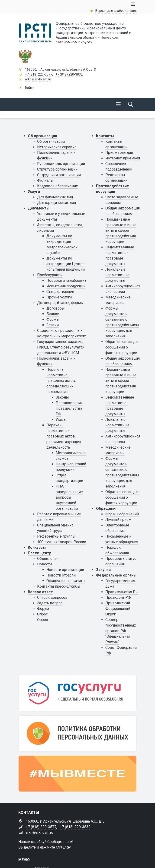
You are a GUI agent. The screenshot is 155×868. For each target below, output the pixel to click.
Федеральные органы (116, 575)
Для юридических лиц (57, 203)
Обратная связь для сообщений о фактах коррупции (122, 347)
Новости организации (65, 570)
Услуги (34, 192)
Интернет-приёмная (123, 158)
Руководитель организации (61, 164)
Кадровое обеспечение (58, 186)
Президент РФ (118, 597)
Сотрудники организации (59, 175)
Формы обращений (122, 514)
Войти (30, 88)
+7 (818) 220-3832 (69, 74)
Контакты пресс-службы (59, 586)
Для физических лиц (55, 197)
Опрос (42, 614)
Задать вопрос (50, 603)
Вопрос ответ (40, 592)
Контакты (105, 136)
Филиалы (45, 180)
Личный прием (118, 520)
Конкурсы (37, 547)
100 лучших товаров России (62, 542)
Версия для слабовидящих (116, 11)
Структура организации (57, 169)
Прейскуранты (50, 275)
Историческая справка (57, 147)
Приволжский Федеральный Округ (118, 609)
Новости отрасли (61, 575)
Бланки (53, 314)
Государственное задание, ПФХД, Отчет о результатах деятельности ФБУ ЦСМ (61, 347)
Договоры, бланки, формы (60, 303)
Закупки (103, 570)
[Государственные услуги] (77, 693)
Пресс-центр (40, 553)
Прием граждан (119, 153)
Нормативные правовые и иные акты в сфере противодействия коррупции (121, 230)
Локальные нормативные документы (117, 275)
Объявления (48, 559)
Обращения (107, 508)
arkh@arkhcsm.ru (38, 79)
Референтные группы (56, 536)
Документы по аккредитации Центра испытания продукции (66, 264)
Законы (62, 397)
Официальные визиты (66, 581)
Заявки (53, 325)
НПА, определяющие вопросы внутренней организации (69, 497)
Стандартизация (60, 292)
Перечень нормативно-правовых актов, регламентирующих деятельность (64, 436)
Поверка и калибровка (66, 280)
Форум (43, 609)
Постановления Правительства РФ (69, 408)
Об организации (42, 136)
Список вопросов (52, 597)
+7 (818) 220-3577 (39, 74)
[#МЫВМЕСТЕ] (77, 774)
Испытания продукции (66, 286)
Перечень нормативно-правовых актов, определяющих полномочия (61, 381)
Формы (53, 319)
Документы (39, 208)
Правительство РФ (122, 592)
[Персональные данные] (77, 733)
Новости (44, 564)
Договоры (56, 308)
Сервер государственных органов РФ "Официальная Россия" (121, 631)
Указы (61, 420)
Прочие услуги (59, 297)
